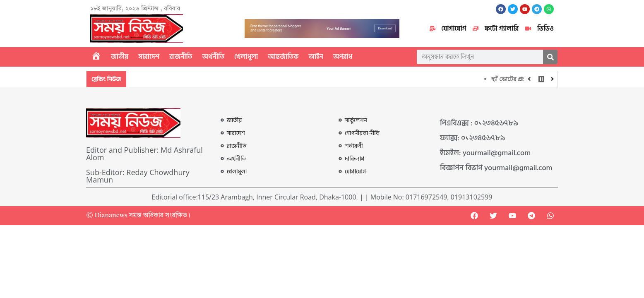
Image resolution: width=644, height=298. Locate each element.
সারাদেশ (149, 57)
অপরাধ (343, 57)
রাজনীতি (181, 57)
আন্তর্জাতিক (283, 57)
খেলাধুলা (246, 57)
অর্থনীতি (214, 57)
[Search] (550, 57)
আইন (316, 57)
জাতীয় (120, 57)
